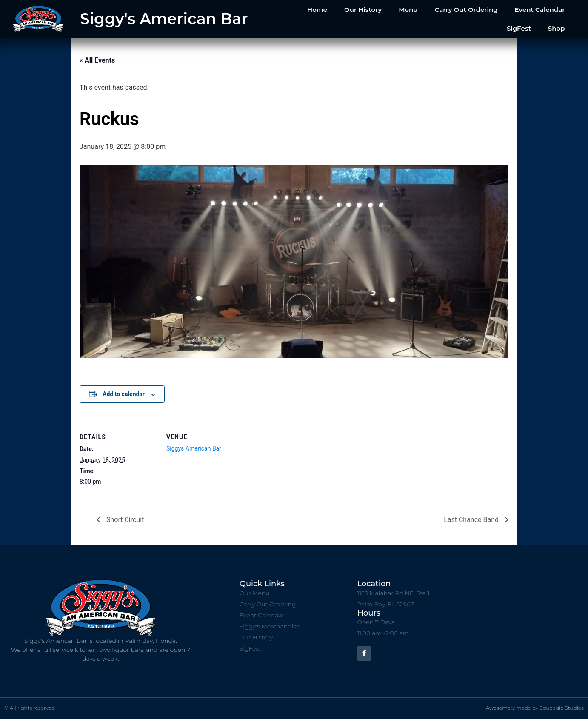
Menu (408, 10)
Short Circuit (124, 520)
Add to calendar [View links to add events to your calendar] (124, 394)
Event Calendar (540, 10)
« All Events (97, 60)
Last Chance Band (472, 520)
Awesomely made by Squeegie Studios (535, 708)
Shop (557, 28)
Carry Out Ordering (466, 10)
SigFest (519, 28)
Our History (363, 10)
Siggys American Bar (194, 448)
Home (317, 10)
